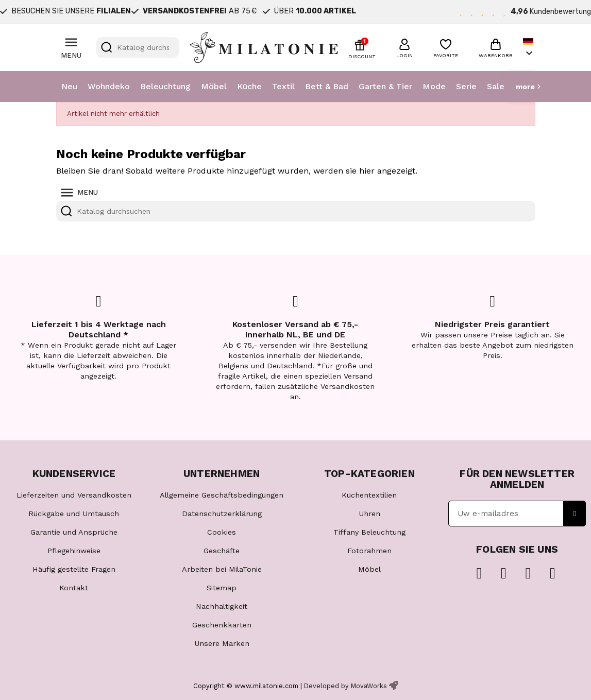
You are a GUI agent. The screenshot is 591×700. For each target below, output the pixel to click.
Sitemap (222, 588)
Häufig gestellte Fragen (74, 569)
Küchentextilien (369, 495)
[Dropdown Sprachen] (529, 48)
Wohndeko (109, 86)
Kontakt (74, 588)
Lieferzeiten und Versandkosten (74, 495)
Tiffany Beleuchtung (369, 532)
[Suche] (138, 47)
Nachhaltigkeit (222, 606)
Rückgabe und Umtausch (74, 514)
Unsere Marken (222, 643)
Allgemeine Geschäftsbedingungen (222, 495)
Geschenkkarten (222, 625)
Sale (496, 86)
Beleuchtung (165, 86)
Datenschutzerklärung (222, 514)
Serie (466, 86)
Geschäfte (222, 551)
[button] (404, 47)
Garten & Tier (385, 86)
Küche (249, 86)
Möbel (214, 86)
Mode (434, 86)
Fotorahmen (369, 551)
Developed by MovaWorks (345, 686)
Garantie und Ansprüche (74, 532)
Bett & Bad (327, 86)
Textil (283, 86)
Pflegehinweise (74, 551)
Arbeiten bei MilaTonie (222, 569)
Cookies (222, 532)
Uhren (369, 514)
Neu (69, 86)
